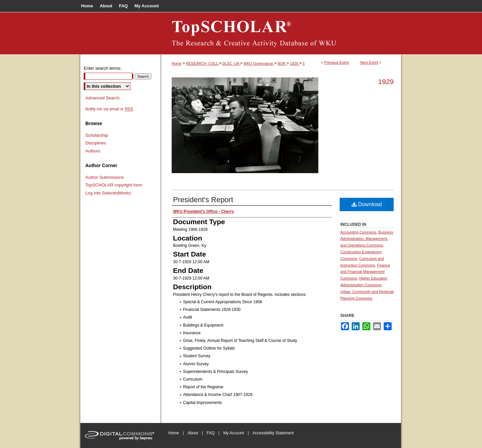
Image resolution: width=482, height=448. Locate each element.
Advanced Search (102, 98)
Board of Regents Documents (281, 33)
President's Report (203, 200)
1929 (295, 63)
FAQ (211, 433)
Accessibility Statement (273, 433)
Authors (93, 151)
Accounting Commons (358, 232)
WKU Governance (259, 63)
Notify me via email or (109, 109)
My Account (234, 433)
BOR (282, 63)
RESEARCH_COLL (202, 63)
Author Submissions (105, 177)
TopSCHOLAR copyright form (114, 185)
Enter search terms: (102, 68)
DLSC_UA (231, 63)
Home (176, 63)
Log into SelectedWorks (108, 193)
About (193, 433)
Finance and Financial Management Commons (365, 272)
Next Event (369, 62)
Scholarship (97, 135)
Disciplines (96, 143)
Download (367, 204)
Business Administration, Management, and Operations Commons (367, 239)
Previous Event (337, 62)
